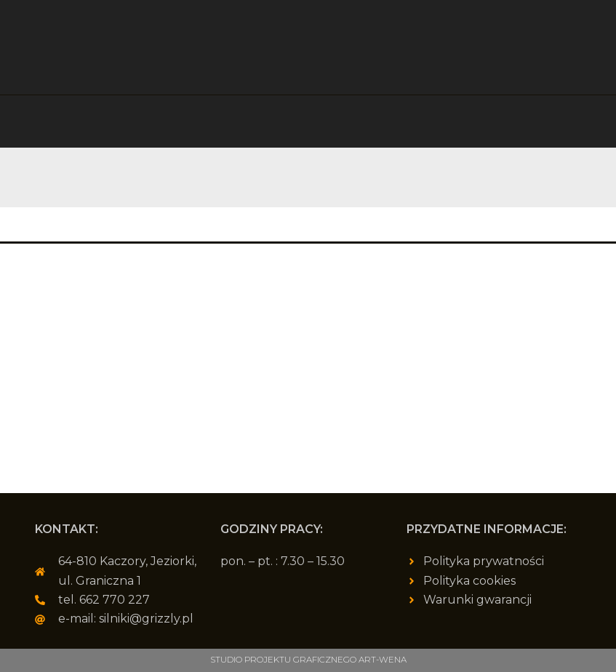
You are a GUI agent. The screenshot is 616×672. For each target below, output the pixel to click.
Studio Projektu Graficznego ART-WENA (308, 660)
